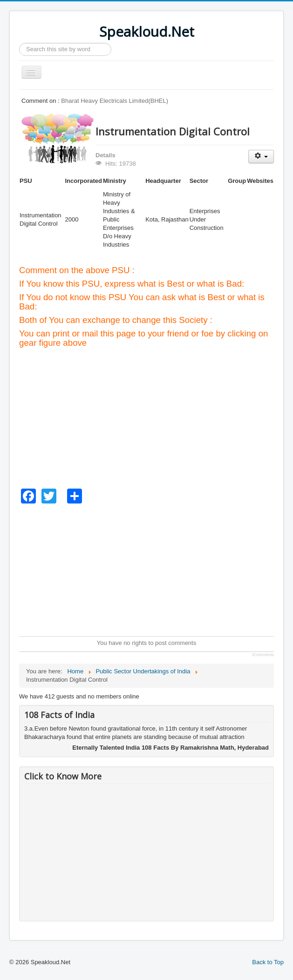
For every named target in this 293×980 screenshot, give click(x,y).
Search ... (19, 43)
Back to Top (268, 962)
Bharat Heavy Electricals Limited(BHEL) (115, 101)
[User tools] (261, 157)
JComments (263, 655)
